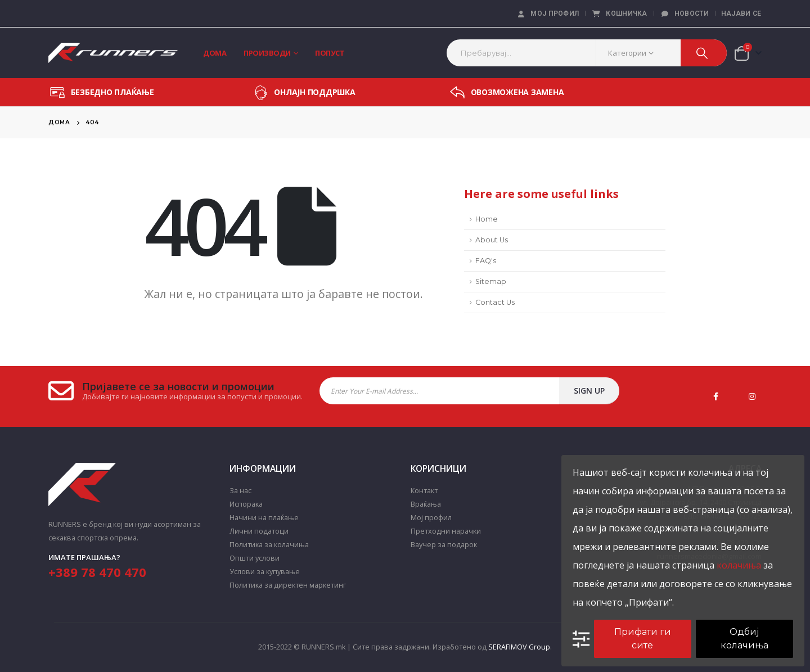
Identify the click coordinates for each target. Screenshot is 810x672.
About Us (492, 240)
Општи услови (255, 558)
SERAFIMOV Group (519, 647)
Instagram (752, 396)
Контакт (424, 491)
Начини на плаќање (264, 518)
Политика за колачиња (269, 545)
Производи (267, 53)
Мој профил (547, 13)
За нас (240, 491)
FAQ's (486, 261)
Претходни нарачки (446, 531)
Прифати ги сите (643, 639)
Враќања (426, 504)
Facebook (716, 396)
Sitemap (491, 281)
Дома (215, 53)
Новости (684, 13)
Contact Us (495, 302)
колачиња (739, 565)
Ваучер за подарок (444, 545)
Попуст (330, 53)
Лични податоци (259, 531)
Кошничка (619, 13)
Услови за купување (265, 572)
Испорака (246, 504)
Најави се (741, 13)
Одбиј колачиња (744, 639)
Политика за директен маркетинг (288, 585)
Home (487, 219)
